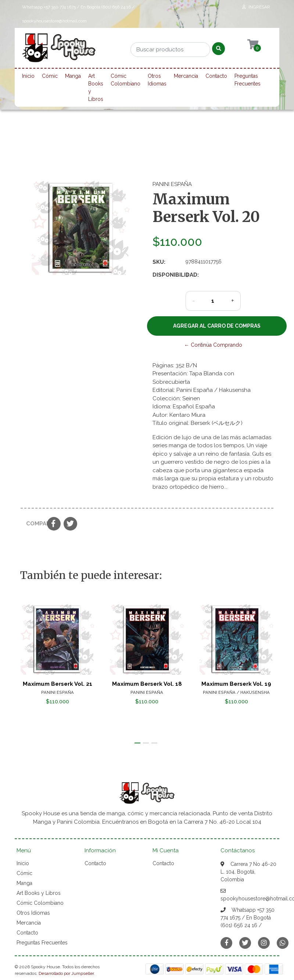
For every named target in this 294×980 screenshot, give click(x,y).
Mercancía (186, 76)
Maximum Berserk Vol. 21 (58, 684)
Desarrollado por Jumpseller (66, 973)
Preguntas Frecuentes (248, 80)
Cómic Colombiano (126, 80)
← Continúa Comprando (213, 345)
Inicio (28, 76)
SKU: (159, 262)
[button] (137, 743)
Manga (73, 76)
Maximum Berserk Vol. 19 (236, 684)
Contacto (216, 76)
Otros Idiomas (157, 80)
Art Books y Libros (96, 88)
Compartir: (34, 524)
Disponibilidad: (166, 275)
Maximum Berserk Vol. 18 (147, 684)
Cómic (50, 76)
